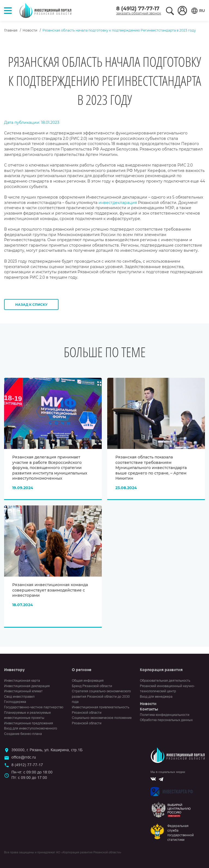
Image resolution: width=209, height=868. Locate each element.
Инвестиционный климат (23, 691)
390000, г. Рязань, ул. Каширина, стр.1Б (47, 750)
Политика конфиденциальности (165, 715)
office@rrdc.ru (24, 757)
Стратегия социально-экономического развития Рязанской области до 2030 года (101, 696)
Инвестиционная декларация (27, 686)
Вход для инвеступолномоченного (31, 728)
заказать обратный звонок (139, 13)
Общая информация (88, 681)
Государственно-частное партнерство (34, 707)
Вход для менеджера (156, 697)
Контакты (149, 709)
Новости (30, 30)
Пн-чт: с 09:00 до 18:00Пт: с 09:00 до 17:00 (32, 775)
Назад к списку (31, 305)
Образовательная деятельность (165, 681)
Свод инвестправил (19, 697)
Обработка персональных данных (166, 720)
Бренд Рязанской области (92, 686)
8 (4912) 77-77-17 (138, 9)
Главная (11, 30)
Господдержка (15, 702)
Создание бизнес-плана (23, 734)
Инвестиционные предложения (29, 723)
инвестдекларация (118, 203)
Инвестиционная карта (22, 681)
